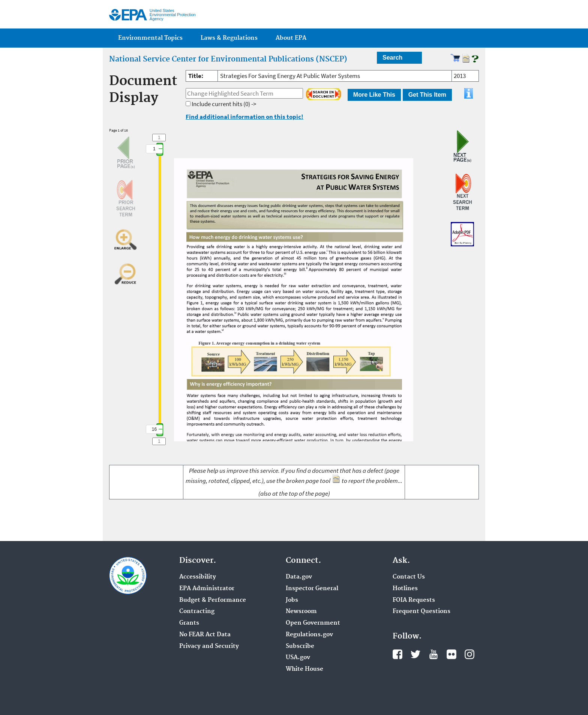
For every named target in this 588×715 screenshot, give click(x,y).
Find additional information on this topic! (244, 117)
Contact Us (409, 577)
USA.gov (298, 658)
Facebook (397, 654)
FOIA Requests (414, 600)
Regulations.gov (309, 635)
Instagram (469, 654)
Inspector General (312, 589)
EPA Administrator (207, 589)
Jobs (292, 600)
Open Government (313, 623)
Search (392, 58)
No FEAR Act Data (205, 635)
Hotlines (405, 589)
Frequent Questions (421, 612)
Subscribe (300, 646)
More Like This (374, 95)
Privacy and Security (209, 646)
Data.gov (299, 577)
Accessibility (198, 577)
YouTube (433, 654)
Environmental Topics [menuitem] (150, 38)
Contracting (197, 612)
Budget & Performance (213, 600)
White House (304, 669)
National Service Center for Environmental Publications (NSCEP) (228, 59)
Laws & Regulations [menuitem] (229, 38)
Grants (189, 623)
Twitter (415, 654)
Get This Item (427, 95)
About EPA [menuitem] (291, 38)
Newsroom (301, 612)
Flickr (451, 654)
